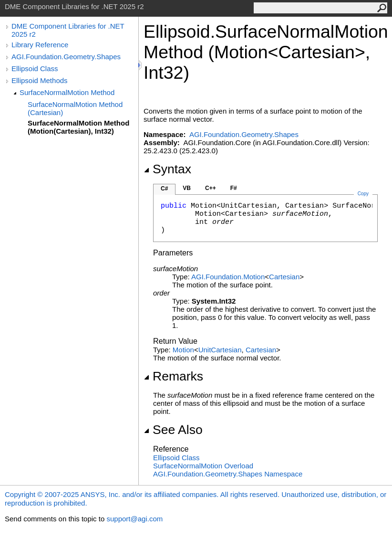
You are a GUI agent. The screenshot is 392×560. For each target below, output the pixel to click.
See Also (173, 430)
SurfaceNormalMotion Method (67, 92)
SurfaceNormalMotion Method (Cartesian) (75, 108)
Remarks (173, 376)
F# (234, 188)
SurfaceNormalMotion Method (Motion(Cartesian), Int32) (78, 127)
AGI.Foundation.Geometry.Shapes (66, 57)
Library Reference (40, 45)
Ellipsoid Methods (40, 80)
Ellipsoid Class (35, 69)
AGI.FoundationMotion (228, 277)
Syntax (167, 169)
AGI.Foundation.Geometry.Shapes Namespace (228, 474)
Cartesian (284, 277)
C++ (211, 188)
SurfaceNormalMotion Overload (203, 466)
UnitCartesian (220, 350)
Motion (183, 350)
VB (187, 188)
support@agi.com (134, 519)
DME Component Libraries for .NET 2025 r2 (68, 30)
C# (164, 189)
